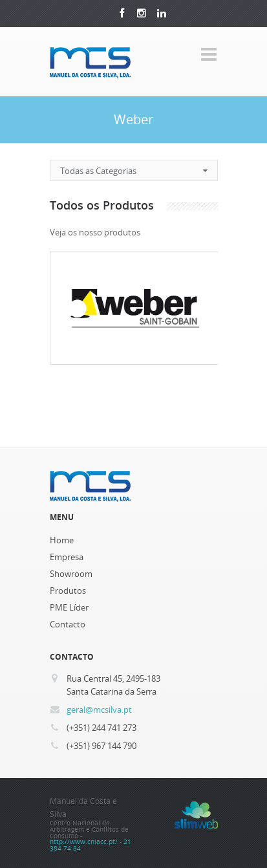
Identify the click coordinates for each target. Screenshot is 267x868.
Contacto (68, 624)
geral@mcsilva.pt (99, 710)
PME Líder (69, 607)
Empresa (67, 557)
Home (62, 540)
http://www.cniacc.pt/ (84, 842)
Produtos (68, 591)
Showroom (71, 574)
